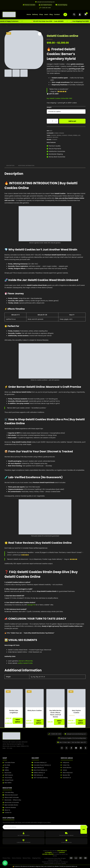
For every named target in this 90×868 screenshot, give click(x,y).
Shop (41, 14)
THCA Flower (7, 778)
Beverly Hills (65, 775)
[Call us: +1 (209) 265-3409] (65, 15)
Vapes (6, 767)
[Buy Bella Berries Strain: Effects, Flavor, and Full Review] (55, 698)
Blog (51, 14)
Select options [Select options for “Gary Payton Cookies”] (81, 722)
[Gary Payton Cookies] (76, 698)
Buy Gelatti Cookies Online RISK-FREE (59, 98)
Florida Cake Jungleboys (14, 711)
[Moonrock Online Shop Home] (13, 14)
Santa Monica (66, 767)
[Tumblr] (86, 748)
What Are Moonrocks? (10, 795)
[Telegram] (81, 748)
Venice (64, 770)
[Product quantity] (52, 121)
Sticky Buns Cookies (35, 710)
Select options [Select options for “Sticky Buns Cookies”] (39, 722)
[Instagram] (62, 748)
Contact (57, 14)
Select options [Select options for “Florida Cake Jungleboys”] (18, 721)
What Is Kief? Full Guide (11, 797)
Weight (49, 107)
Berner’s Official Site (26, 661)
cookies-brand (56, 135)
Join (84, 827)
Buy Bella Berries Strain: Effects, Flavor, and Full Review (55, 713)
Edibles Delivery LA (38, 772)
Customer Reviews (9, 807)
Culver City (65, 765)
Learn (46, 14)
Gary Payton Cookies (76, 711)
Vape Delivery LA (38, 767)
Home (29, 14)
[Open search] (74, 14)
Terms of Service (16, 858)
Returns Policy (27, 858)
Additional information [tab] (26, 165)
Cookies (54, 139)
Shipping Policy (36, 858)
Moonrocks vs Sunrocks (11, 802)
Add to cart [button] (59, 722)
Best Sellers (7, 783)
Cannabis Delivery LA (39, 762)
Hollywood (65, 762)
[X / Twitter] (67, 748)
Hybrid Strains (59, 133)
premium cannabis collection (54, 853)
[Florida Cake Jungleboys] (14, 698)
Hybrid (75, 135)
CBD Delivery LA (37, 775)
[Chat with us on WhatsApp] (5, 863)
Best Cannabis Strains (10, 805)
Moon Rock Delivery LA (39, 770)
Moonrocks (7, 772)
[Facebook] (71, 748)
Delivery (35, 14)
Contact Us (7, 812)
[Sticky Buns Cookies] (35, 698)
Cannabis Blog (8, 792)
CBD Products (8, 775)
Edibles (6, 770)
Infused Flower (8, 780)
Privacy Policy (6, 858)
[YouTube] (76, 748)
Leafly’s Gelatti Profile (25, 663)
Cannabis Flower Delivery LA (41, 765)
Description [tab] (10, 165)
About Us (6, 810)
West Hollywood (67, 772)
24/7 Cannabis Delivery (40, 778)
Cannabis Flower (9, 762)
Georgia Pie (31, 605)
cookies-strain (67, 135)
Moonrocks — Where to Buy (12, 800)
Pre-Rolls (6, 765)
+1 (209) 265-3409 (45, 8)
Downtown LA (66, 778)
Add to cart (72, 121)
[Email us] (45, 2)
